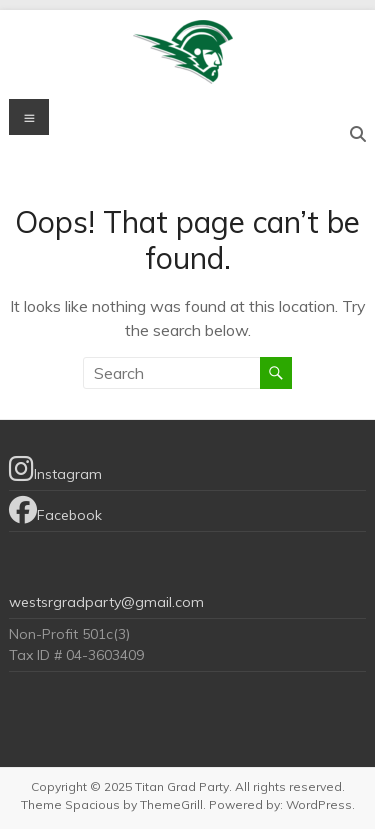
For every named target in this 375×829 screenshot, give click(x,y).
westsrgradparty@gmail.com (106, 602)
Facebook (55, 510)
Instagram (55, 469)
